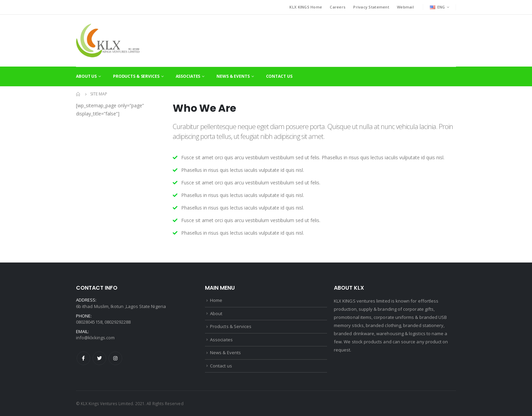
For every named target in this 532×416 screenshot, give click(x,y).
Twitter (99, 358)
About (216, 313)
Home (216, 300)
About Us (86, 76)
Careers (338, 7)
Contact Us (279, 76)
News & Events (233, 76)
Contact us (221, 366)
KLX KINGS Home (306, 7)
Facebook (83, 358)
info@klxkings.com (95, 338)
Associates (188, 76)
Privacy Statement (371, 7)
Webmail (405, 7)
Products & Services (136, 76)
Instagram (115, 358)
